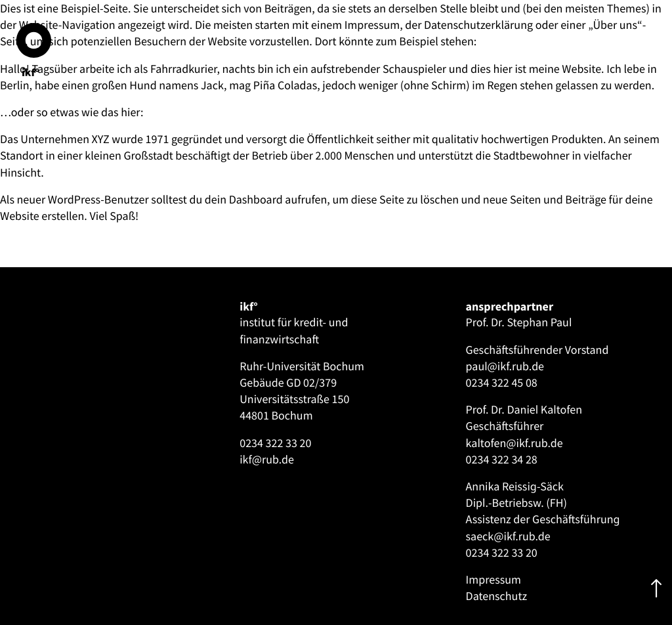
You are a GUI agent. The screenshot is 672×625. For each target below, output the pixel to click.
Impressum (493, 579)
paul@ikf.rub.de (505, 366)
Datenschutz (497, 596)
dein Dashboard (244, 199)
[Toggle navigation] (33, 303)
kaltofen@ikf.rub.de (514, 443)
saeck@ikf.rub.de (508, 536)
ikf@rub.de (267, 459)
